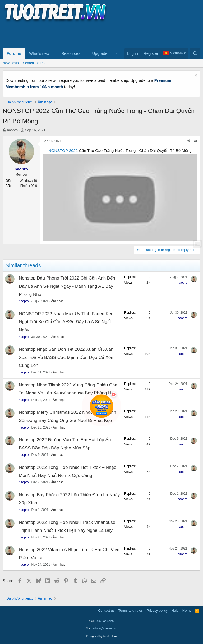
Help (175, 611)
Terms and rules (131, 611)
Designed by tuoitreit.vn (102, 636)
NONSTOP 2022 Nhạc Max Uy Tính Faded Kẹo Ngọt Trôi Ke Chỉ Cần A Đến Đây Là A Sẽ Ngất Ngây (66, 322)
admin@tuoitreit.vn (105, 628)
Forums (14, 53)
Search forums (34, 63)
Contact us (106, 611)
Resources (71, 53)
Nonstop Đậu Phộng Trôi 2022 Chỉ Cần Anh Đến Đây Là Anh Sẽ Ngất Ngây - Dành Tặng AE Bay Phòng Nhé (67, 286)
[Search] (195, 53)
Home (187, 611)
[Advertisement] (99, 35)
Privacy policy (157, 611)
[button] (54, 53)
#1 (196, 141)
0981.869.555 (105, 621)
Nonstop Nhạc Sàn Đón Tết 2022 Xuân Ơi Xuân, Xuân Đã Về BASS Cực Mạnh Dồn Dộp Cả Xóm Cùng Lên (67, 357)
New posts (11, 63)
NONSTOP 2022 (63, 150)
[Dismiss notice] (195, 76)
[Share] (189, 141)
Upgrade (100, 53)
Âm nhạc (57, 301)
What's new (39, 53)
